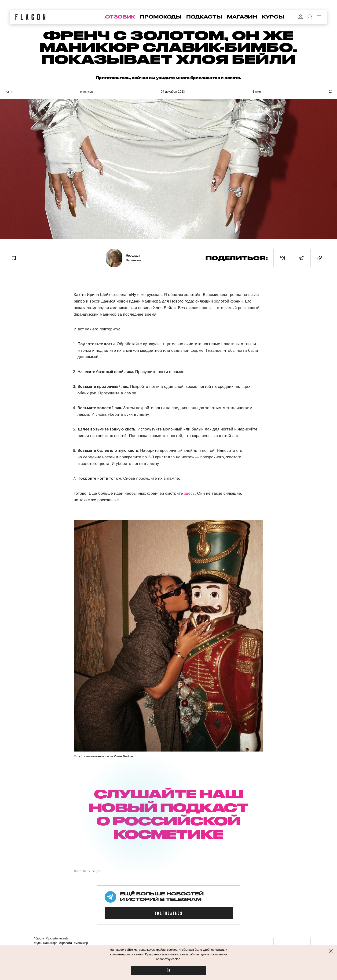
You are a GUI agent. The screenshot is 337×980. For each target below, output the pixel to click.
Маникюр (87, 92)
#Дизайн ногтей (57, 938)
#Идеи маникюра (46, 943)
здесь (190, 493)
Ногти (9, 92)
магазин (242, 17)
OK (168, 971)
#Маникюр (81, 943)
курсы (273, 17)
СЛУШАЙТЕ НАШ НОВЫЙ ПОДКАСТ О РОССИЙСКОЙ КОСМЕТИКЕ (168, 814)
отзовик (120, 17)
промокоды (161, 17)
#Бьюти (39, 938)
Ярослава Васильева (134, 258)
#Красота (66, 943)
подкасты (204, 17)
